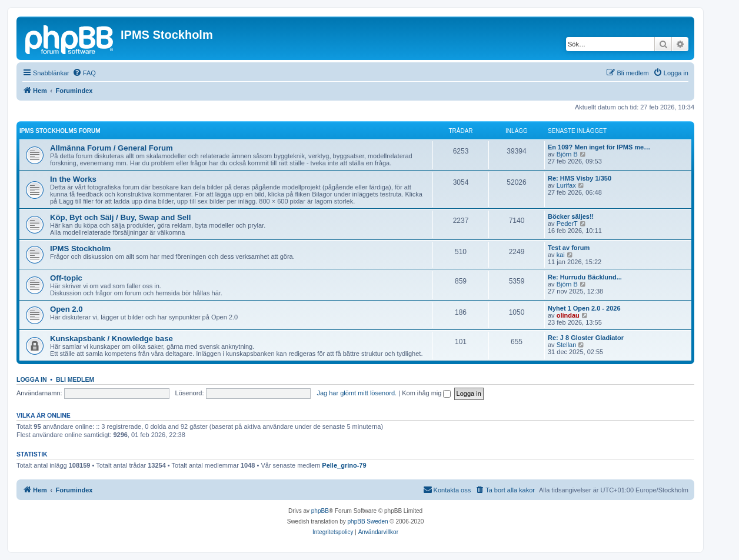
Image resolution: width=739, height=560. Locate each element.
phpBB (320, 511)
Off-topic (66, 278)
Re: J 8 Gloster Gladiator (586, 338)
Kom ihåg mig (426, 393)
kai (561, 255)
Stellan (567, 345)
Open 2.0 (66, 309)
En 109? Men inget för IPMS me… (599, 147)
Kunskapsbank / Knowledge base (111, 339)
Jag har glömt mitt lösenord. (357, 393)
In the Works (73, 179)
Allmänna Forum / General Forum (111, 148)
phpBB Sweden (368, 521)
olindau (568, 315)
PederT (567, 224)
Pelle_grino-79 (344, 465)
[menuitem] (84, 73)
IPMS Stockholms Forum (60, 131)
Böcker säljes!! (571, 216)
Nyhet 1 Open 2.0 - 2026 (584, 308)
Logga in (32, 379)
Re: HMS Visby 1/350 (580, 178)
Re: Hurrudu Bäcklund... (585, 277)
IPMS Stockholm (80, 249)
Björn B (567, 154)
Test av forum (569, 248)
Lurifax (566, 185)
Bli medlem (75, 379)
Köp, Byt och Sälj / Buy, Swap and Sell (120, 217)
